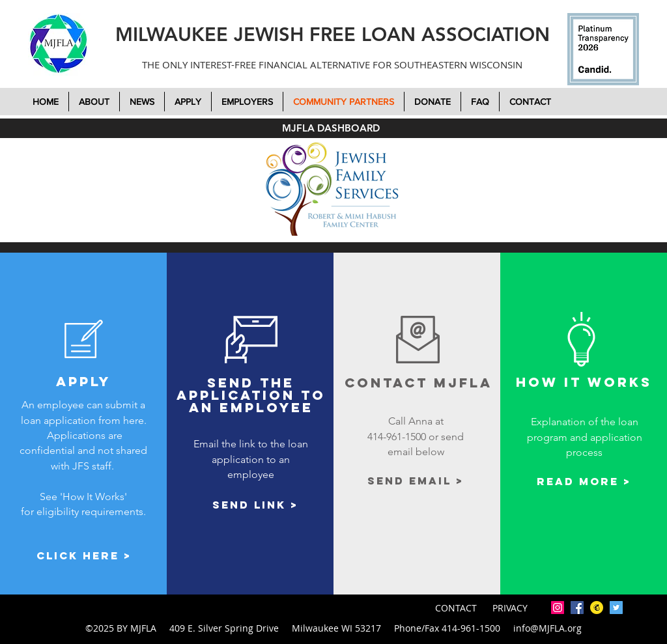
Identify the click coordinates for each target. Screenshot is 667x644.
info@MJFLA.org (547, 628)
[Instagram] (558, 608)
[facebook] (577, 608)
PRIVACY (510, 608)
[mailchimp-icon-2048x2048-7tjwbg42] (597, 608)
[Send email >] (416, 481)
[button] (433, 102)
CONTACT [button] (457, 608)
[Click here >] (84, 556)
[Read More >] (584, 482)
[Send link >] (255, 505)
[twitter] (616, 608)
